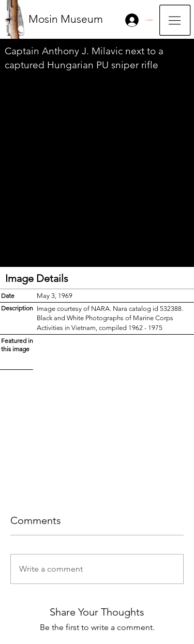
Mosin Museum (66, 19)
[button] (175, 20)
